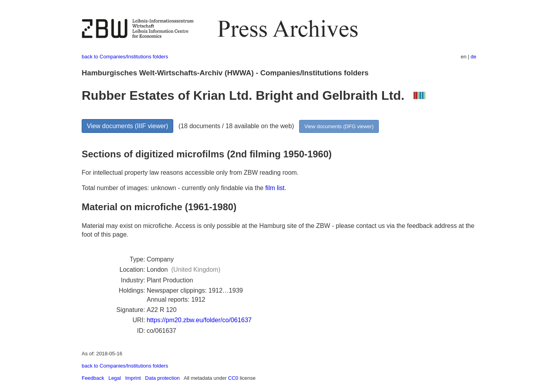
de (474, 57)
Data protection (163, 378)
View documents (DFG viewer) (339, 126)
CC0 (233, 378)
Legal (115, 378)
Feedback (93, 378)
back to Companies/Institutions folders (125, 57)
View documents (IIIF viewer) (127, 126)
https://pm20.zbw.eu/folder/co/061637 (199, 320)
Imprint (133, 378)
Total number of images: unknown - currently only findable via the (173, 188)
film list (275, 188)
